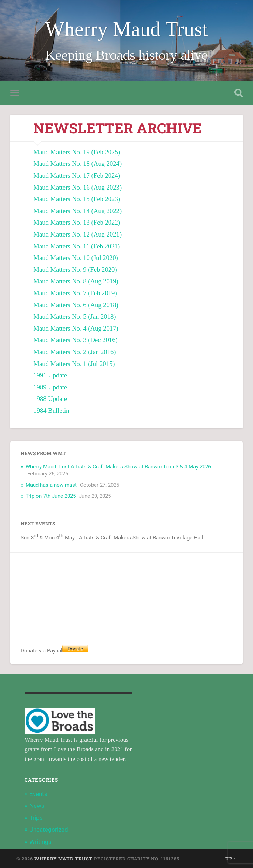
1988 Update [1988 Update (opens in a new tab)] (50, 399)
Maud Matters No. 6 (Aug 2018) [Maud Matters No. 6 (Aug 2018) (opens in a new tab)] (76, 305)
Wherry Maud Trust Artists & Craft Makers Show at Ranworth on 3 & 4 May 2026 (118, 467)
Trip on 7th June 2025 (51, 496)
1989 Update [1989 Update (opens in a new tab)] (50, 387)
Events (38, 794)
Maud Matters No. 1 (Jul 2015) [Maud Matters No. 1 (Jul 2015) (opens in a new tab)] (74, 364)
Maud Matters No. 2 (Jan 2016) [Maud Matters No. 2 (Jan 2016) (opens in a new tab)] (74, 352)
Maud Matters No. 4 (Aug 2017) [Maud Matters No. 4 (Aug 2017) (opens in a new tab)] (76, 328)
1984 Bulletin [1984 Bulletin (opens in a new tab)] (51, 411)
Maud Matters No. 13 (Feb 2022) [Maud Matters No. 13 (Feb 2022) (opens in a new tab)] (77, 222)
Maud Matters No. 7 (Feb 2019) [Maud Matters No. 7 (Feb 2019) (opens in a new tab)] (75, 293)
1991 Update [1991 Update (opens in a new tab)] (50, 375)
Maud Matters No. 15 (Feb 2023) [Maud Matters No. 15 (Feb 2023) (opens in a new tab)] (77, 199)
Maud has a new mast (51, 485)
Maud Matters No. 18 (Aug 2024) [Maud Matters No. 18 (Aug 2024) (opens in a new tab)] (77, 164)
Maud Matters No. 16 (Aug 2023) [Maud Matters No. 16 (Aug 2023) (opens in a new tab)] (77, 187)
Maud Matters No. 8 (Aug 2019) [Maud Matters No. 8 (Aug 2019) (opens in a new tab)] (76, 281)
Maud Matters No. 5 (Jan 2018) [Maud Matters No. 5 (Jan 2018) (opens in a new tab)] (74, 316)
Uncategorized (49, 830)
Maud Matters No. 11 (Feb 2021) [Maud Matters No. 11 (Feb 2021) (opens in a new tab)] (77, 246)
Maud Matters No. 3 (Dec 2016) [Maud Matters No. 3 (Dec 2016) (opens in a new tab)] (75, 340)
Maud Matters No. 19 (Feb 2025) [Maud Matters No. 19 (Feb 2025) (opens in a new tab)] (77, 152)
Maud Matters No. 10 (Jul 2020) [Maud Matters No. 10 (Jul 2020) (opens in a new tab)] (76, 258)
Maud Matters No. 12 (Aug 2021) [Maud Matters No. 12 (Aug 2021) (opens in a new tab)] (77, 234)
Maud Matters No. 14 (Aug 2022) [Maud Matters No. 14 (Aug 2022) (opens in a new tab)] (77, 211)
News (37, 806)
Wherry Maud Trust (127, 29)
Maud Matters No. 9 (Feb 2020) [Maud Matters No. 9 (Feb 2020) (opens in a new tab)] (75, 270)
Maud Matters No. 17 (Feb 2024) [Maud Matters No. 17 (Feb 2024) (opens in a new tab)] (77, 175)
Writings (40, 842)
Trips (36, 818)
